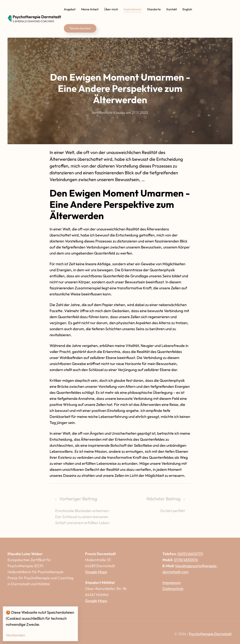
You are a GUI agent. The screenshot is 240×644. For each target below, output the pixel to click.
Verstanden (15, 635)
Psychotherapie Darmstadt (210, 634)
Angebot (70, 9)
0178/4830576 (186, 560)
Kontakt (172, 9)
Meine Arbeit (90, 9)
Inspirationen (133, 9)
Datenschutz (173, 589)
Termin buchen (80, 28)
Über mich (111, 9)
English (187, 9)
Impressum (172, 583)
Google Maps (96, 572)
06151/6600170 (190, 554)
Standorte (154, 9)
